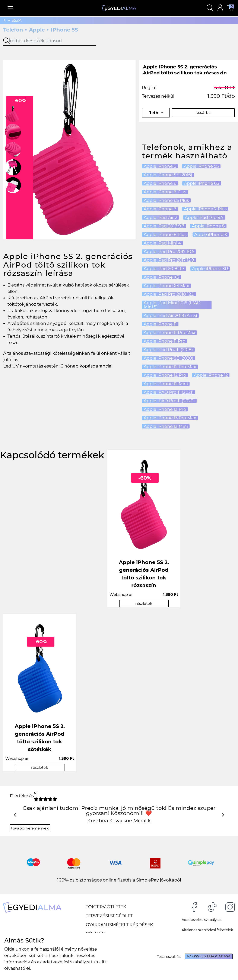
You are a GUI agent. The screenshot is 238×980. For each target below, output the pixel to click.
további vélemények (32, 830)
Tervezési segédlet (109, 918)
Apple (37, 30)
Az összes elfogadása (206, 956)
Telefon (13, 30)
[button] (210, 9)
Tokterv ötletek (106, 909)
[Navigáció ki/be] (11, 9)
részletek (144, 604)
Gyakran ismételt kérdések (119, 927)
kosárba (203, 113)
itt (104, 962)
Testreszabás (162, 956)
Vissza (12, 20)
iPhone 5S (64, 30)
